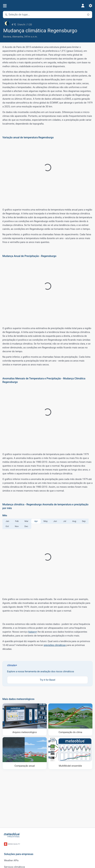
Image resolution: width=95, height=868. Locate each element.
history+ (33, 632)
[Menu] (5, 6)
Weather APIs (11, 860)
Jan (7, 521)
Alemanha (18, 37)
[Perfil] (83, 6)
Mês (5, 516)
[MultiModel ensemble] (70, 753)
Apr (36, 521)
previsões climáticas (55, 645)
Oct (7, 526)
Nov (17, 526)
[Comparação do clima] (70, 720)
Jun (55, 521)
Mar (26, 521)
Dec (26, 526)
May (45, 521)
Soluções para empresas (19, 854)
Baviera (7, 37)
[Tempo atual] (47, 23)
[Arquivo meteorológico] (25, 720)
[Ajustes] (90, 6)
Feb (17, 521)
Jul (65, 521)
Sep (84, 521)
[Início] (12, 835)
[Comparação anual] (25, 753)
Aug (74, 521)
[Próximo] (88, 15)
